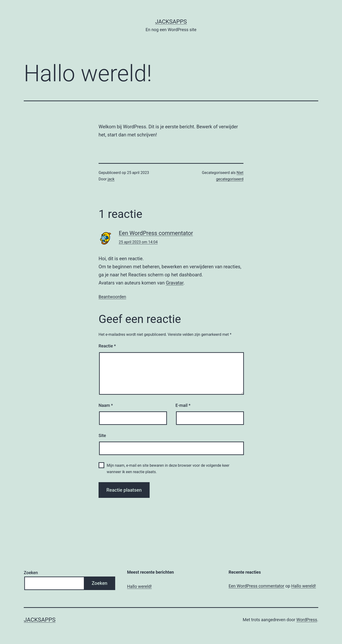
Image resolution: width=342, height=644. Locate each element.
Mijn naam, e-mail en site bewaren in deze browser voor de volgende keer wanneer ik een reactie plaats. (168, 469)
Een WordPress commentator (156, 233)
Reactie (107, 346)
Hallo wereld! (139, 586)
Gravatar (175, 283)
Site (102, 435)
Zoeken (31, 573)
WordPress (307, 620)
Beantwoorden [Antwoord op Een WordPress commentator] (112, 297)
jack (111, 179)
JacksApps (171, 22)
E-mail (183, 405)
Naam (106, 405)
